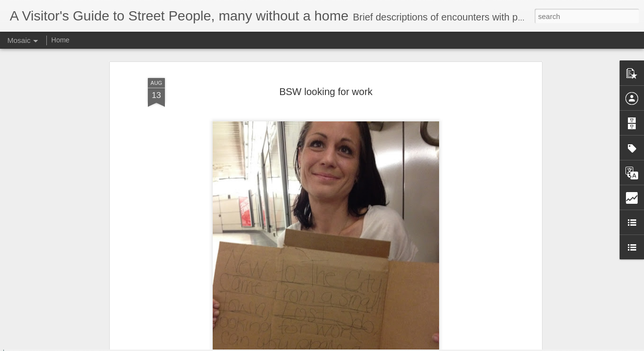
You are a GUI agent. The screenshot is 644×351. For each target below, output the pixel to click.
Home (60, 40)
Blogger (352, 346)
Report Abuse (381, 346)
